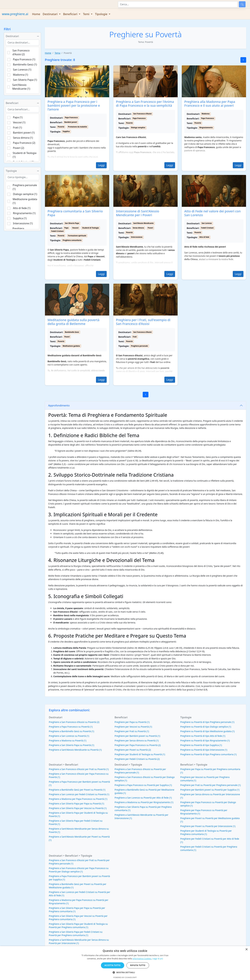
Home (36, 14)
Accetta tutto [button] (113, 965)
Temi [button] (86, 14)
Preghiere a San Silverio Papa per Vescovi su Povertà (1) (78, 808)
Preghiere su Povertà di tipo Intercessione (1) (204, 750)
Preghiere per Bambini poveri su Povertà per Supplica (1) (210, 790)
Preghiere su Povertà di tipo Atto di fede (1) (203, 736)
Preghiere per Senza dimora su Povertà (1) (137, 740)
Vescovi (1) (19, 122)
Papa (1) (18, 117)
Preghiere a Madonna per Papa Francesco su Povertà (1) (78, 799)
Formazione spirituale (77, 236)
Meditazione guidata (71, 346)
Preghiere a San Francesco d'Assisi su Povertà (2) (74, 722)
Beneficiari (22, 103)
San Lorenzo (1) (22, 70)
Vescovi (75, 228)
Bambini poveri (71, 122)
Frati (135, 337)
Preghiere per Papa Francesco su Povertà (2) (138, 745)
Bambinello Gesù (72, 332)
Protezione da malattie (77, 127)
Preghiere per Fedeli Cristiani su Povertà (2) (137, 759)
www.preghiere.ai (15, 14)
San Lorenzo (207, 223)
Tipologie (22, 171)
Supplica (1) (20, 218)
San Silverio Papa (72, 223)
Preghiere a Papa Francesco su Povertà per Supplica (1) (143, 785)
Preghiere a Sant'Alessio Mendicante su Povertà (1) (75, 750)
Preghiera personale (140, 346)
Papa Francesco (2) (24, 143)
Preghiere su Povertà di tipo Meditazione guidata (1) (208, 731)
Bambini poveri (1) (24, 133)
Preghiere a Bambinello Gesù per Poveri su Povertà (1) (77, 790)
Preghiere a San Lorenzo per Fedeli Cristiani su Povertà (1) (79, 794)
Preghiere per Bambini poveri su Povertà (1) (137, 736)
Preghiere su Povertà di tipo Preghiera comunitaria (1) (208, 754)
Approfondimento (59, 405)
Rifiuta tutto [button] (138, 965)
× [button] (246, 950)
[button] (125, 972)
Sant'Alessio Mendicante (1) (21, 87)
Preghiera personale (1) (25, 187)
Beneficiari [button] (71, 14)
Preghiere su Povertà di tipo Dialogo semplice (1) (206, 727)
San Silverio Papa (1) (25, 80)
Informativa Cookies (142, 959)
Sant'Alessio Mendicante (143, 223)
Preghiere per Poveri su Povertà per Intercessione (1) (208, 826)
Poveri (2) (18, 148)
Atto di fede (204, 237)
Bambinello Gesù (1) (25, 64)
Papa (66, 228)
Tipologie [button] (102, 14)
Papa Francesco (71, 117)
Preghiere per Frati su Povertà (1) (132, 731)
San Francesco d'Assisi (142, 114)
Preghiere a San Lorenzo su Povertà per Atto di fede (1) (143, 798)
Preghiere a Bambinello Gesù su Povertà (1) (71, 731)
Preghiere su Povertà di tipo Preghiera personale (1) (207, 722)
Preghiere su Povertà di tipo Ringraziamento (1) (205, 740)
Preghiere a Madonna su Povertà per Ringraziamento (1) (144, 802)
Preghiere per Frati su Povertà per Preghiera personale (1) (211, 785)
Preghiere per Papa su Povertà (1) (132, 722)
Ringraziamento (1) (24, 213)
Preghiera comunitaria (72, 240)
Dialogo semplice (138, 128)
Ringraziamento (206, 128)
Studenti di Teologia (91, 228)
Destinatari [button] (51, 14)
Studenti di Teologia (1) (25, 155)
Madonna (206, 114)
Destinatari (22, 36)
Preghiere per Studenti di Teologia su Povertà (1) (140, 754)
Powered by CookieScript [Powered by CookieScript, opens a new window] (125, 977)
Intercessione (137, 237)
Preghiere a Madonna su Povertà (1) (68, 740)
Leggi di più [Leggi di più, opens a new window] (158, 959)
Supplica (66, 131)
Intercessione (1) (23, 223)
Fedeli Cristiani (57, 231)
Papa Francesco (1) (24, 59)
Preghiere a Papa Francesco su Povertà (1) (71, 727)
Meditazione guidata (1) (25, 201)
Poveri (150, 228)
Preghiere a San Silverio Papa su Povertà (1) (71, 745)
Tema (57, 53)
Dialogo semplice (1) (25, 194)
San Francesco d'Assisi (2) (21, 52)
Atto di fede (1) (22, 208)
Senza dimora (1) (23, 138)
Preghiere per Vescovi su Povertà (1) (133, 727)
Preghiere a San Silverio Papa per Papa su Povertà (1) (76, 804)
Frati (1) (17, 128)
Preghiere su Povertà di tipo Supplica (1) (201, 745)
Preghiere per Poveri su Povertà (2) (133, 750)
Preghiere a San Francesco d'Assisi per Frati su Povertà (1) (79, 769)
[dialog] (125, 963)
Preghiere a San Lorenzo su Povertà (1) (69, 736)
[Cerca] (178, 4)
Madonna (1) (20, 75)
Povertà (169, 34)
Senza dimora (138, 228)
